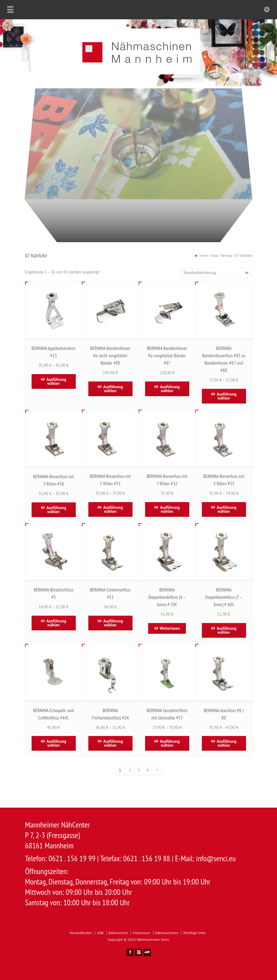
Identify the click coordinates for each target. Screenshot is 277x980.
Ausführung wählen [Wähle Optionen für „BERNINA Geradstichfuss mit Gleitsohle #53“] (170, 743)
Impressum (141, 933)
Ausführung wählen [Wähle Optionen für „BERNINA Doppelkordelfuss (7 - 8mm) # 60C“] (226, 630)
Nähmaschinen (167, 933)
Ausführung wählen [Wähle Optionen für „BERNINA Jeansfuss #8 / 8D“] (226, 743)
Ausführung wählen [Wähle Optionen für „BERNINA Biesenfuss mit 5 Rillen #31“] (113, 509)
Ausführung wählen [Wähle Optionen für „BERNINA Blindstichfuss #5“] (56, 623)
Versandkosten (81, 933)
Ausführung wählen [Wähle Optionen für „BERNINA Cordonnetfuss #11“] (113, 623)
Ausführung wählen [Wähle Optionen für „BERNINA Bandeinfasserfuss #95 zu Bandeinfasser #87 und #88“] (226, 396)
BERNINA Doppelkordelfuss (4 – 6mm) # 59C (167, 597)
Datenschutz (118, 933)
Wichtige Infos (195, 933)
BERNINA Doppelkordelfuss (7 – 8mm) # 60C (224, 597)
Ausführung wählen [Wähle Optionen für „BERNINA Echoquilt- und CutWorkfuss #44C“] (56, 743)
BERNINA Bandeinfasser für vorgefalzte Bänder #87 (167, 355)
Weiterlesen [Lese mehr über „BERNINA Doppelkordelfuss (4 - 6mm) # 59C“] (170, 628)
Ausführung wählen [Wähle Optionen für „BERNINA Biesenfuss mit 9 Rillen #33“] (226, 509)
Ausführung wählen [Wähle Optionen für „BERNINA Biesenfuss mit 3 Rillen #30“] (56, 510)
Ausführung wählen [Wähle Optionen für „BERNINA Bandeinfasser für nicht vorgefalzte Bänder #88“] (113, 389)
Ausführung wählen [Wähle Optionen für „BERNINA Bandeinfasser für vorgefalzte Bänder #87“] (170, 389)
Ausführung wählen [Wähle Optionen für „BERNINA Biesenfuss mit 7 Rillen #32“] (170, 509)
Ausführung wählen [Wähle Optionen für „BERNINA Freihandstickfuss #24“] (113, 743)
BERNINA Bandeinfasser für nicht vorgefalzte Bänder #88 (110, 355)
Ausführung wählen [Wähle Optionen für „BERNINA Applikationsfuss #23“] (56, 381)
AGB (100, 933)
